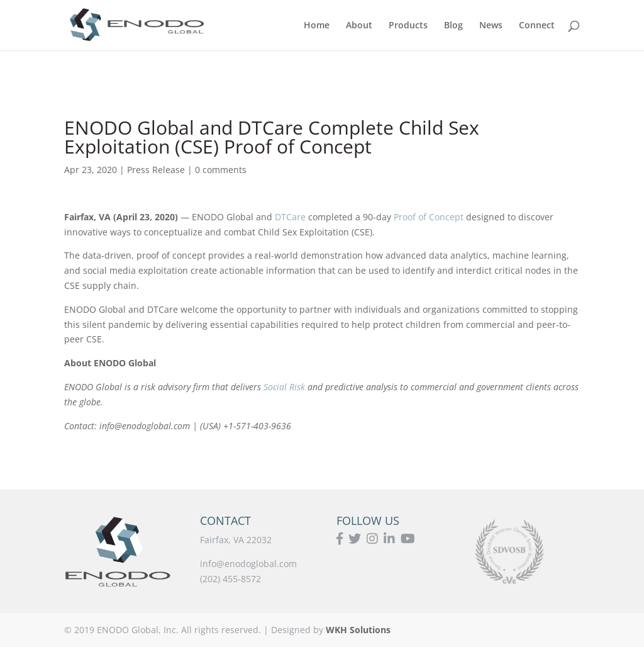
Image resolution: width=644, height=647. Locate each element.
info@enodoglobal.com (248, 564)
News (491, 26)
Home (317, 26)
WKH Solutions (358, 630)
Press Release (156, 170)
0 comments (221, 170)
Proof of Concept (429, 217)
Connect (537, 26)
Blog (453, 26)
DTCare (290, 217)
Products (408, 26)
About (359, 26)
